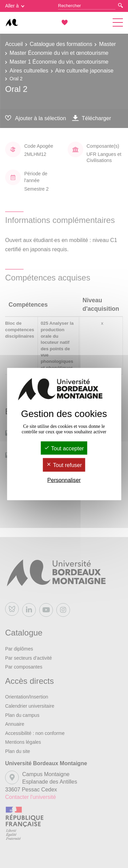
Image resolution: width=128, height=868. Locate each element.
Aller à (15, 6)
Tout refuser (64, 465)
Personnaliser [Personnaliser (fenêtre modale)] (64, 480)
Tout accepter (64, 448)
